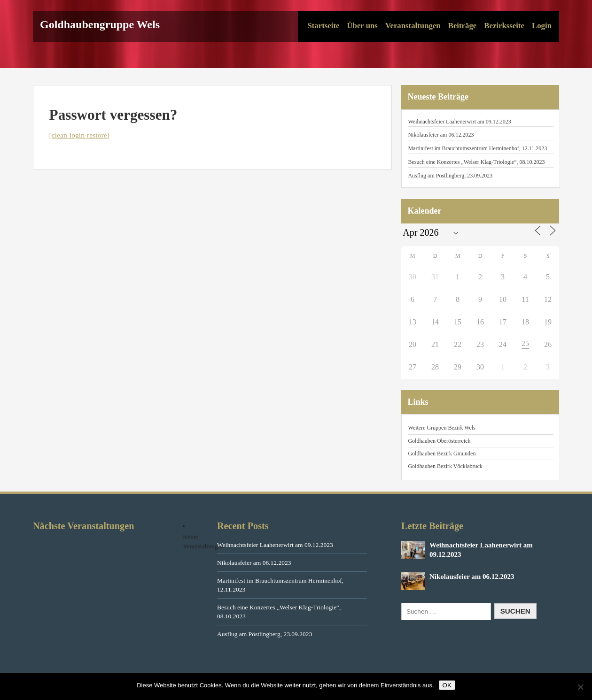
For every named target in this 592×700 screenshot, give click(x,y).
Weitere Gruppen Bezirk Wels (441, 428)
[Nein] (580, 687)
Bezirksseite (504, 26)
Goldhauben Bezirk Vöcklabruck (445, 466)
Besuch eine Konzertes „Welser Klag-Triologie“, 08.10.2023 (476, 162)
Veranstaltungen (413, 26)
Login (542, 26)
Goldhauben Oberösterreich (439, 441)
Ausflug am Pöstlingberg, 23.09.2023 (450, 176)
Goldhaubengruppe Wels (100, 24)
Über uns (362, 26)
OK (447, 685)
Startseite (323, 26)
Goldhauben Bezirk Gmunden (442, 454)
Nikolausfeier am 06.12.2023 (441, 135)
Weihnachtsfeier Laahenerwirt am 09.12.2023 (459, 122)
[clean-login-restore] (79, 135)
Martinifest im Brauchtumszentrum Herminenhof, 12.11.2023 (477, 148)
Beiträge (463, 26)
